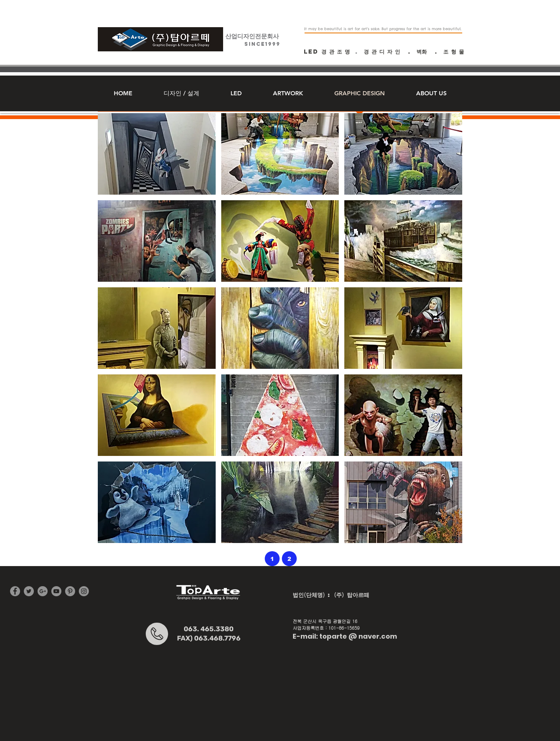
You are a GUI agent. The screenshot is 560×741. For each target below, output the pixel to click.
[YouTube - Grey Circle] (56, 591)
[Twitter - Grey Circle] (29, 591)
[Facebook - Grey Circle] (15, 591)
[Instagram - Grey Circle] (84, 591)
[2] (289, 559)
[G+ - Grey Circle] (43, 591)
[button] (157, 154)
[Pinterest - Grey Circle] (70, 591)
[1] (272, 559)
